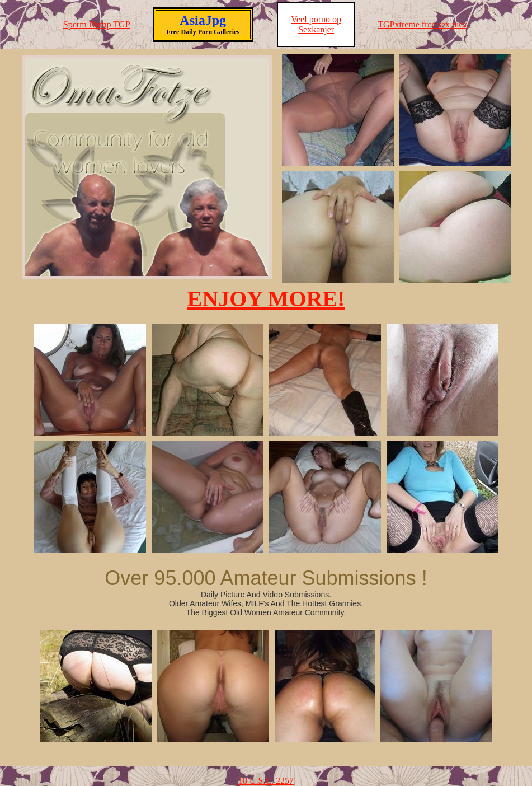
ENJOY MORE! (266, 299)
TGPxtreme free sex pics (422, 24)
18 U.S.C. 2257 (266, 781)
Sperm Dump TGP (97, 24)
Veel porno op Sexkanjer (316, 24)
